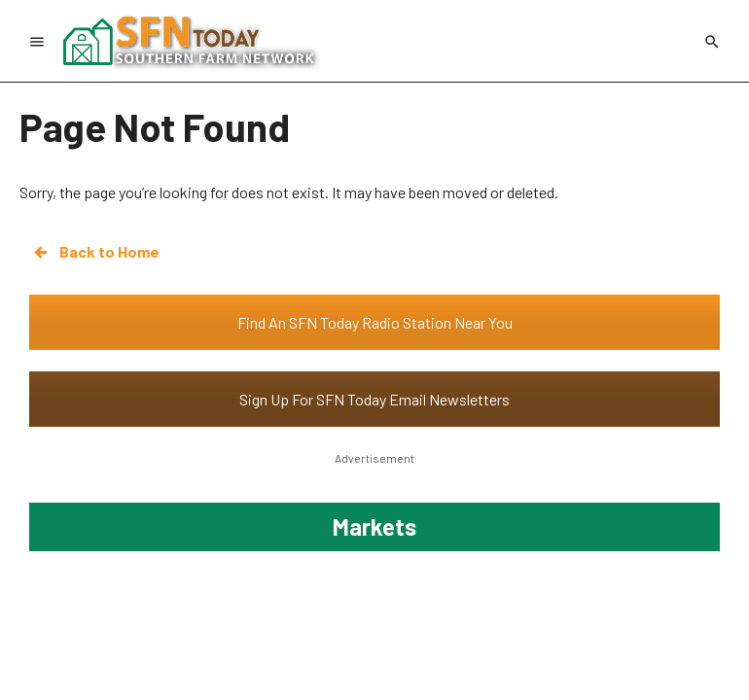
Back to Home (95, 252)
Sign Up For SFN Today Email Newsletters (374, 399)
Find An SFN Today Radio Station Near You (375, 322)
